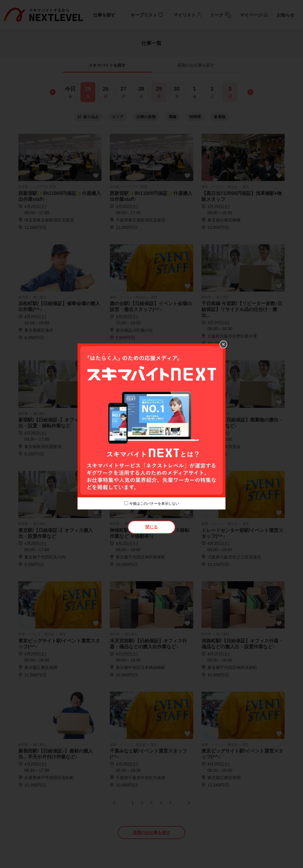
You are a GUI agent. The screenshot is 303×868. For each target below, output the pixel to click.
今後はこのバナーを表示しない (154, 504)
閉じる (151, 527)
